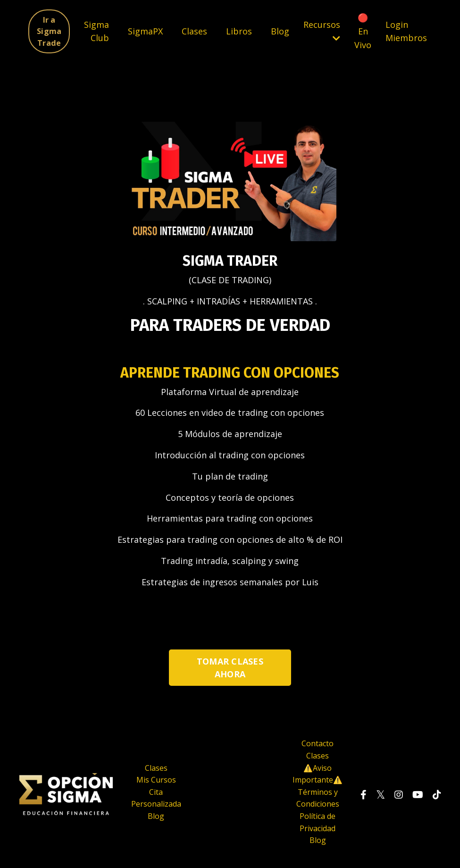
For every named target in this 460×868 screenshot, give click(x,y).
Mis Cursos (156, 780)
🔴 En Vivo (363, 31)
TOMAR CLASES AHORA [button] (230, 668)
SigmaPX (145, 31)
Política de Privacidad (318, 822)
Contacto (318, 743)
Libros (239, 31)
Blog (280, 31)
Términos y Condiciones (318, 798)
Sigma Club (96, 31)
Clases (194, 31)
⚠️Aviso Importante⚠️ (318, 774)
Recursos (322, 31)
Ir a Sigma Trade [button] (49, 31)
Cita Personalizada (156, 798)
